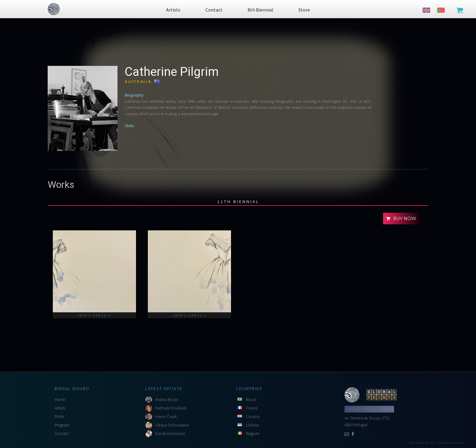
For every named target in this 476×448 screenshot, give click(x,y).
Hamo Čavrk (166, 416)
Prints (59, 416)
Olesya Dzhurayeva (172, 425)
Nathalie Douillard (171, 408)
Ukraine (252, 425)
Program (62, 425)
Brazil (251, 399)
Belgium (253, 433)
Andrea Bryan (167, 399)
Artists (60, 408)
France (252, 408)
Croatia (253, 416)
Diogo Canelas (450, 443)
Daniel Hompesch (170, 433)
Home (60, 399)
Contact (62, 433)
